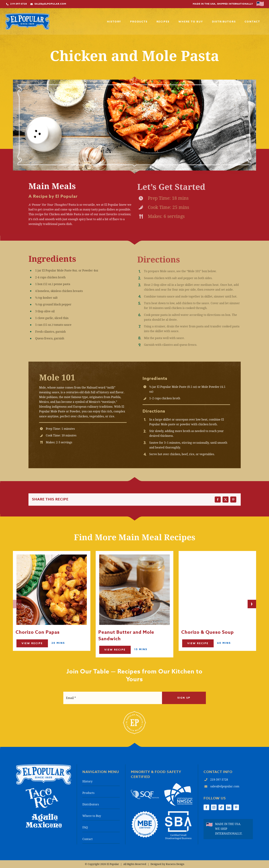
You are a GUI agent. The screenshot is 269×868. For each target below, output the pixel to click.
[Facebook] (218, 502)
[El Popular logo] (44, 768)
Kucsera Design (175, 864)
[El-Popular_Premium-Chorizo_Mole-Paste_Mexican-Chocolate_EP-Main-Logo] (27, 15)
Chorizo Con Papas (38, 648)
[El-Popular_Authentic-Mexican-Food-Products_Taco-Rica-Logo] (42, 792)
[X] (225, 502)
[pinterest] (236, 810)
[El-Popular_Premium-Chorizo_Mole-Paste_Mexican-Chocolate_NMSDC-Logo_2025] (178, 787)
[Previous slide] (17, 604)
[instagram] (214, 810)
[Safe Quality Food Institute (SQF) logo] (145, 794)
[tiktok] (221, 810)
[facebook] (206, 810)
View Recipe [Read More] (32, 658)
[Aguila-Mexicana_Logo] (44, 817)
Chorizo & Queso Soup (208, 649)
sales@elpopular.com (225, 789)
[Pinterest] (233, 502)
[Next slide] (252, 604)
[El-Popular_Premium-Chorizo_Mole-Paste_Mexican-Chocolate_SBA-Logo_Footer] (178, 815)
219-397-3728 (219, 782)
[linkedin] (229, 810)
